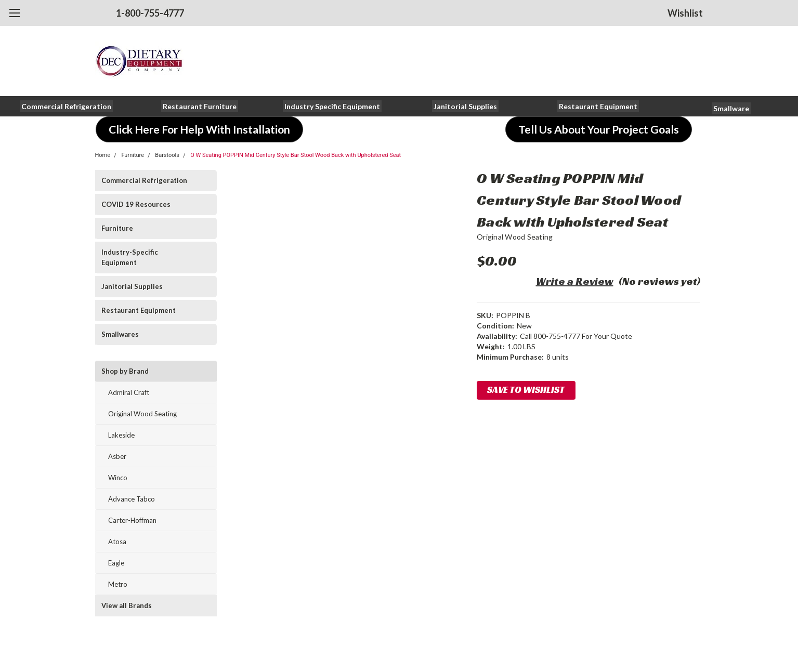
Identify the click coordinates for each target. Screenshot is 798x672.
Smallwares (120, 334)
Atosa (117, 542)
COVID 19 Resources (136, 204)
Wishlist (685, 13)
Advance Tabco (132, 499)
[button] (66, 106)
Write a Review (575, 281)
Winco (118, 478)
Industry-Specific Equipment (130, 257)
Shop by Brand (125, 371)
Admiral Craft (129, 392)
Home (103, 155)
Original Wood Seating (142, 414)
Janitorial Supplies (132, 286)
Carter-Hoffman (132, 520)
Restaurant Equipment (139, 310)
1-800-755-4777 (150, 13)
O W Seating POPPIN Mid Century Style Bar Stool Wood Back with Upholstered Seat (296, 155)
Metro (118, 584)
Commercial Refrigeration (144, 180)
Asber (117, 456)
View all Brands (127, 605)
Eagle (116, 563)
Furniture (133, 155)
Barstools (167, 155)
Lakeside (121, 435)
